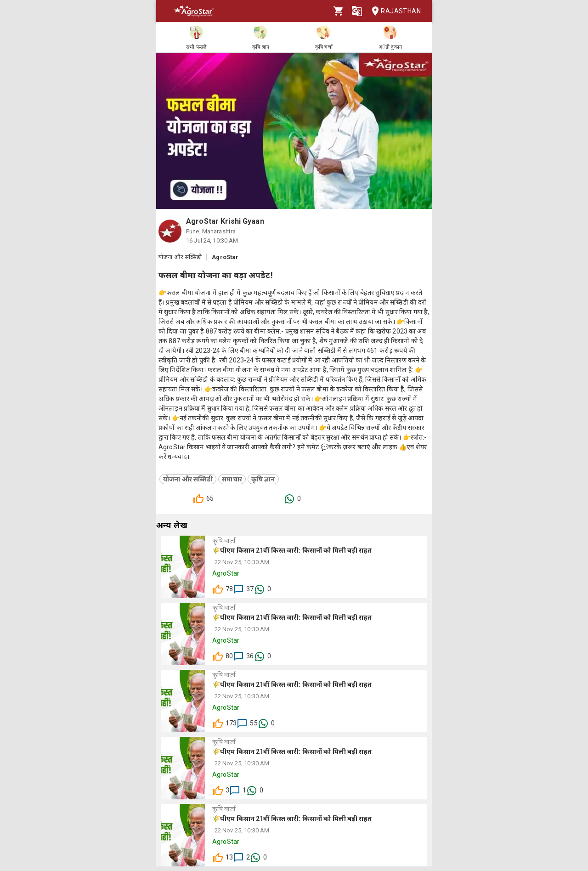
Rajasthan (393, 11)
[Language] (357, 11)
